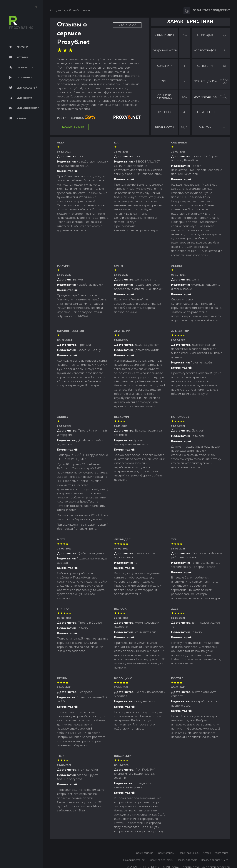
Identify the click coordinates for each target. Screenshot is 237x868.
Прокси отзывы (165, 853)
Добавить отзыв (73, 127)
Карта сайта (221, 853)
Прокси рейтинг (144, 853)
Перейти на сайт (127, 25)
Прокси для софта (187, 860)
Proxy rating (58, 11)
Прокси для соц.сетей (161, 860)
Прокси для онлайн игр (215, 860)
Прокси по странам (134, 860)
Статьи (207, 853)
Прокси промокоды (189, 853)
